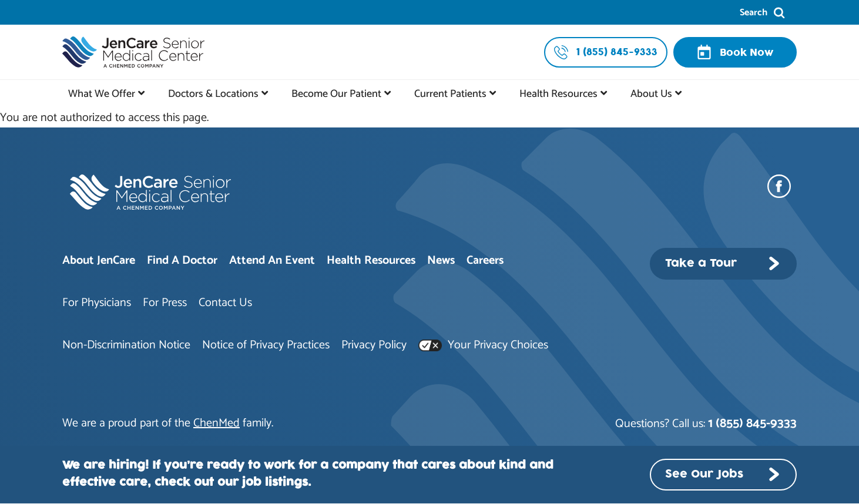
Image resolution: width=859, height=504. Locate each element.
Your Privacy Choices (483, 345)
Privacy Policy (374, 345)
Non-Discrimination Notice (126, 345)
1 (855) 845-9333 (752, 424)
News (441, 261)
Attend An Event (272, 261)
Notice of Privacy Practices (266, 345)
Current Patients (450, 94)
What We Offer (102, 94)
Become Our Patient (336, 94)
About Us (651, 94)
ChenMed (217, 423)
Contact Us (225, 303)
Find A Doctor (182, 261)
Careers (485, 261)
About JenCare (99, 261)
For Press (165, 303)
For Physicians (97, 303)
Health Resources (558, 94)
